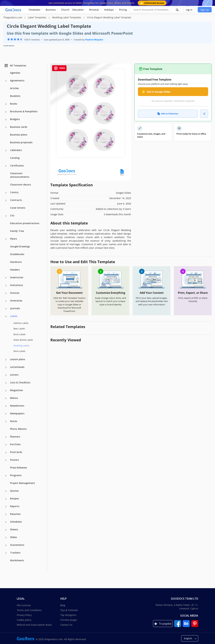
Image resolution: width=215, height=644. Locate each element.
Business (51, 10)
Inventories (17, 277)
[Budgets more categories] (6, 120)
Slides (13, 537)
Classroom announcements (20, 175)
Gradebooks (17, 254)
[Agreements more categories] (6, 81)
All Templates (15, 66)
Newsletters (17, 406)
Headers (15, 270)
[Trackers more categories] (6, 553)
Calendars (16, 150)
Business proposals (21, 142)
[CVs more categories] (6, 216)
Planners (15, 437)
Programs (16, 475)
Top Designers (68, 615)
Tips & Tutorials (69, 610)
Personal (94, 10)
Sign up (205, 10)
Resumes (15, 514)
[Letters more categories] (6, 375)
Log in (189, 10)
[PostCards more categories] (6, 452)
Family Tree (17, 231)
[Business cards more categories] (6, 127)
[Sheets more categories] (6, 530)
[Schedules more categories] (6, 522)
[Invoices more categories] (6, 293)
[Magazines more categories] (6, 391)
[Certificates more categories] (6, 166)
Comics (14, 192)
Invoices (15, 293)
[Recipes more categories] (6, 499)
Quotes (14, 491)
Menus (14, 398)
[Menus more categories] (6, 398)
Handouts (16, 262)
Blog (63, 605)
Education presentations (25, 223)
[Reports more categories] (6, 507)
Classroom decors (20, 185)
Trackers (15, 553)
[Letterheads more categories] (6, 367)
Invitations (16, 285)
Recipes (14, 498)
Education (78, 10)
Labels (14, 316)
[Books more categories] (6, 104)
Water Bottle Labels (23, 340)
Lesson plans (18, 359)
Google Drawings (20, 246)
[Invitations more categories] (6, 286)
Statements (17, 545)
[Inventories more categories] (6, 278)
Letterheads (17, 367)
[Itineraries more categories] (6, 301)
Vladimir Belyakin (94, 40)
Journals (15, 308)
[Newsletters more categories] (6, 406)
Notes (14, 421)
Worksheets (17, 560)
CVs (12, 215)
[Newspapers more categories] (6, 414)
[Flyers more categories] (6, 239)
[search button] (177, 10)
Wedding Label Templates (67, 17)
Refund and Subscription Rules (34, 625)
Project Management (23, 483)
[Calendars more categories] (6, 150)
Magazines (16, 390)
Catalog (15, 158)
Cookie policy (24, 620)
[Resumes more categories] (6, 514)
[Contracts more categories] (6, 200)
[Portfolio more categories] (6, 445)
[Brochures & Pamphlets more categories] (6, 112)
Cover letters (18, 208)
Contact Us (66, 625)
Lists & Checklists (20, 382)
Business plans (19, 135)
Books (14, 104)
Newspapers (17, 413)
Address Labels (21, 323)
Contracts (16, 200)
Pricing (123, 10)
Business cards (19, 127)
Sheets (14, 529)
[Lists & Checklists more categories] (6, 383)
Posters (14, 460)
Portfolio (15, 444)
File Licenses (24, 605)
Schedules (16, 522)
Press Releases (18, 468)
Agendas (15, 73)
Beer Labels (19, 329)
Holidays (109, 10)
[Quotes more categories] (6, 491)
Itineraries (16, 301)
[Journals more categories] (6, 309)
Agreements (17, 80)
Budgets (15, 119)
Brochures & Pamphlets (24, 111)
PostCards (16, 452)
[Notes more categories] (6, 422)
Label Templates (37, 17)
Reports (15, 506)
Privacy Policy (24, 615)
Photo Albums (18, 429)
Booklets (15, 96)
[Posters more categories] (6, 460)
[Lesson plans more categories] (6, 360)
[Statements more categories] (6, 545)
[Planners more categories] (6, 437)
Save (59, 68)
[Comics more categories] (6, 193)
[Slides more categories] (6, 538)
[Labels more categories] (6, 316)
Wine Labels (19, 351)
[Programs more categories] (6, 476)
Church (65, 10)
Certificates (17, 166)
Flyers (13, 239)
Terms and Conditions (29, 610)
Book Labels (19, 334)
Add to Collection (168, 114)
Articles (14, 88)
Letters (14, 375)
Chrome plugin (69, 620)
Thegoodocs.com (13, 17)
